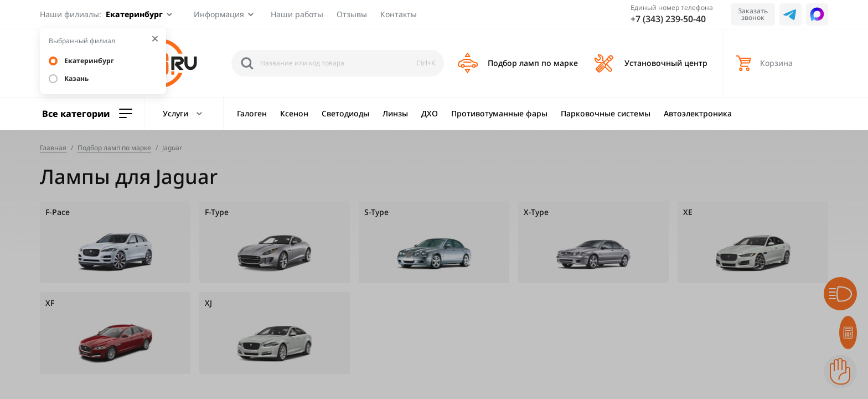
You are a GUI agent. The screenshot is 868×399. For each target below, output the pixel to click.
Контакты (399, 14)
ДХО (430, 113)
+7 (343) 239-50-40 (668, 19)
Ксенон (294, 113)
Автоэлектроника (698, 113)
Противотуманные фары (499, 113)
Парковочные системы (606, 113)
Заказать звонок (753, 14)
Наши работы (297, 14)
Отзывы (352, 14)
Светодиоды (345, 113)
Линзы (395, 113)
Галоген (252, 113)
